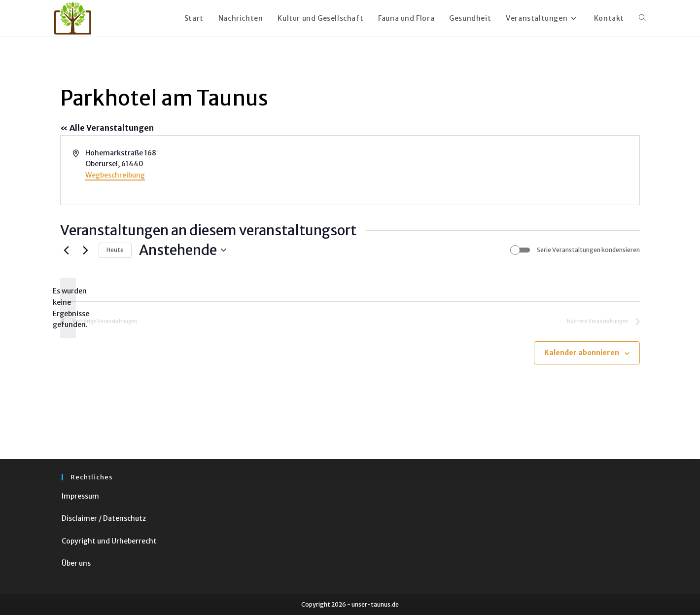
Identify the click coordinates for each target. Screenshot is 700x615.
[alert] (68, 308)
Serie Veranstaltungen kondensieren (588, 250)
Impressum (80, 496)
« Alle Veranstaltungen (107, 128)
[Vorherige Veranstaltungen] (66, 250)
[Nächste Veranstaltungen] (85, 250)
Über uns (76, 563)
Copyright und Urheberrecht (109, 541)
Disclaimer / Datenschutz (104, 518)
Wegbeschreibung (115, 175)
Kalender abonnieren (582, 353)
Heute (115, 250)
